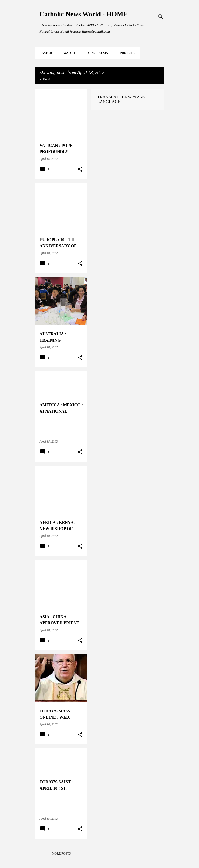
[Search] (161, 17)
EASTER (46, 53)
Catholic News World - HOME (84, 14)
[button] (80, 169)
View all (47, 79)
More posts (61, 853)
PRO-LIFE (127, 53)
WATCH (69, 53)
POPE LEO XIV (97, 53)
